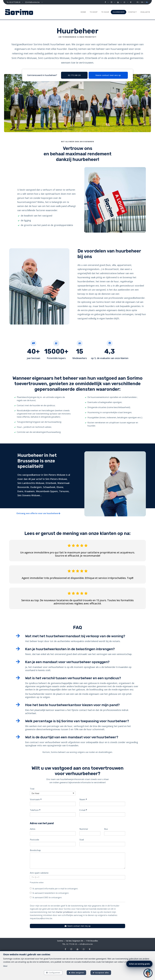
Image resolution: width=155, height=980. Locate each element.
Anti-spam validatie (39, 873)
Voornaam (36, 799)
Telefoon (35, 810)
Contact (132, 12)
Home (83, 12)
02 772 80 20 (72, 944)
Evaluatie (145, 12)
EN (142, 2)
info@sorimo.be (86, 944)
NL (147, 2)
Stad (82, 840)
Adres (33, 829)
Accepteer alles (102, 973)
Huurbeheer (119, 12)
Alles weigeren (78, 973)
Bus (106, 829)
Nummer (84, 829)
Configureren (54, 973)
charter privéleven (64, 912)
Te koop (94, 12)
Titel (32, 789)
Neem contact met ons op (108, 75)
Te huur (105, 12)
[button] (148, 973)
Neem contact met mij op (78, 926)
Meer (5, 966)
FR (138, 2)
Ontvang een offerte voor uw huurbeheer (38, 513)
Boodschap (35, 850)
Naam (83, 799)
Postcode (34, 840)
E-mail (83, 810)
